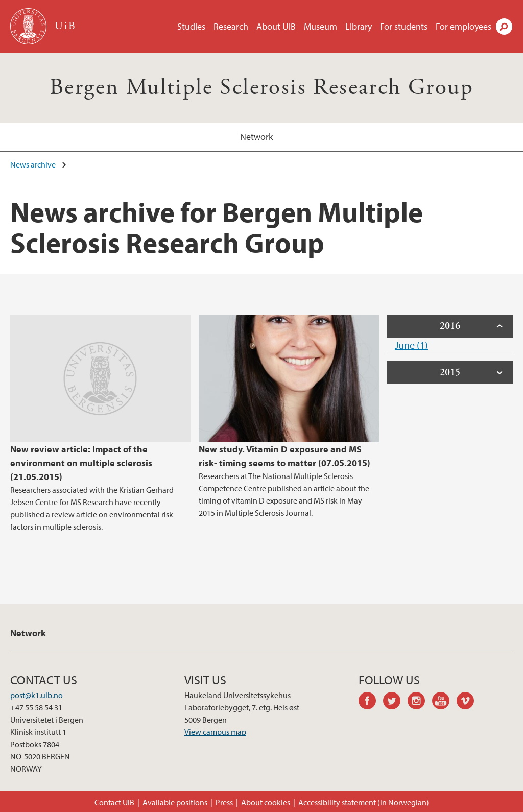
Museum (320, 26)
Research (231, 26)
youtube (444, 702)
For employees (463, 26)
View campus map (215, 732)
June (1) (411, 345)
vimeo (469, 702)
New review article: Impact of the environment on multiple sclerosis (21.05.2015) (81, 463)
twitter (395, 702)
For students (404, 26)
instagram (420, 702)
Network (256, 137)
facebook (371, 702)
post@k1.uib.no (37, 695)
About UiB (276, 26)
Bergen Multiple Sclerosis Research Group (261, 88)
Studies (191, 26)
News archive (33, 164)
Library (359, 26)
